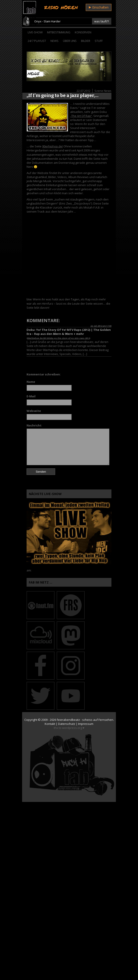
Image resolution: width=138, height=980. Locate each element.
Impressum (86, 724)
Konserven (83, 32)
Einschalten (99, 7)
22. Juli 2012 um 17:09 (101, 326)
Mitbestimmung (59, 32)
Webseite (34, 411)
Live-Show (35, 32)
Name (31, 382)
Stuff (99, 41)
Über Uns (70, 41)
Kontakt (50, 724)
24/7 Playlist (37, 41)
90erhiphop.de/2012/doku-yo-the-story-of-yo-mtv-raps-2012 (58, 338)
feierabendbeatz (68, 720)
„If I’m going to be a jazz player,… (63, 95)
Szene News (103, 91)
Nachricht (34, 425)
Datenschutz (67, 724)
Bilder (86, 41)
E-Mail (31, 396)
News (54, 41)
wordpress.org (72, 728)
